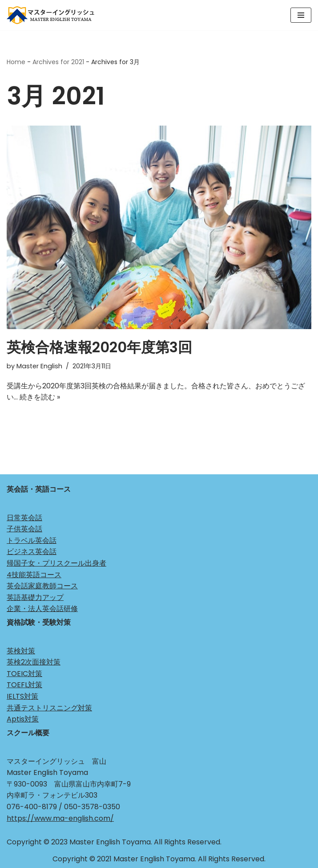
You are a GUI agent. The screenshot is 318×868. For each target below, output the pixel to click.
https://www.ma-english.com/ (60, 818)
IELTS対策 (22, 696)
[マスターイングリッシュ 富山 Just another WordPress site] (53, 15)
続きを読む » (40, 397)
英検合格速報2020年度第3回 (99, 347)
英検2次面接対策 (34, 662)
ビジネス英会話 (32, 552)
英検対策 (21, 651)
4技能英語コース (34, 575)
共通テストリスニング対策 (49, 708)
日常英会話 (24, 518)
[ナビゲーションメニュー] (301, 15)
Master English (39, 366)
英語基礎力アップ (35, 597)
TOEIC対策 (24, 674)
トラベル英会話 (32, 540)
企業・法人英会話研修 (42, 609)
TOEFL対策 (24, 685)
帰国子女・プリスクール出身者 (56, 563)
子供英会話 (24, 529)
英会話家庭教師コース (42, 586)
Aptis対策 (23, 719)
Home (16, 62)
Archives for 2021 (58, 62)
